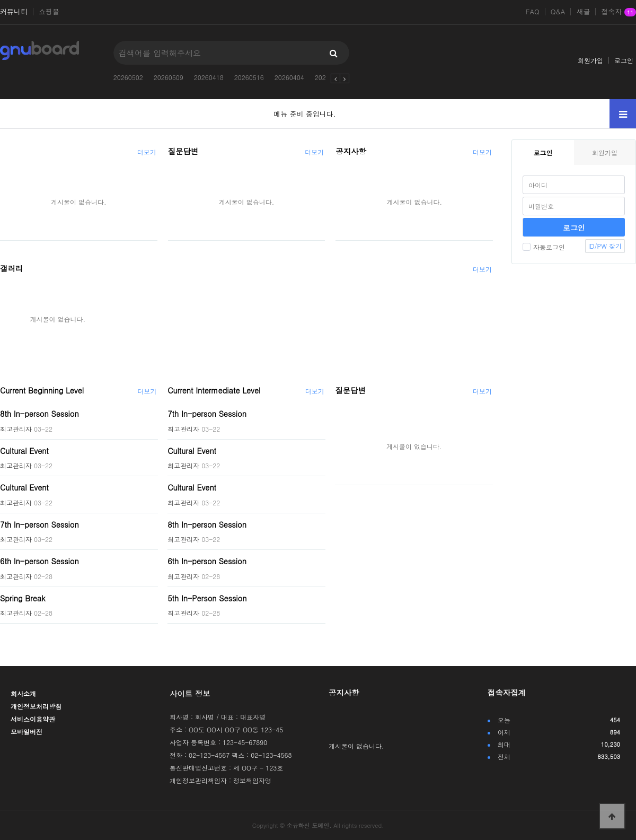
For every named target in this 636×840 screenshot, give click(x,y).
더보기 (147, 152)
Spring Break (23, 598)
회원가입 (590, 60)
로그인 (624, 60)
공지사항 (351, 151)
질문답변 (183, 151)
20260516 (249, 77)
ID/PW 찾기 (605, 246)
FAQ (533, 12)
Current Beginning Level (42, 390)
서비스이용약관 (33, 719)
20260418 (209, 77)
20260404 (289, 77)
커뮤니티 (14, 12)
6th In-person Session (39, 561)
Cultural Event (24, 450)
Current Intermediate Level (214, 390)
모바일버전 (26, 732)
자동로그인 (544, 247)
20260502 (128, 77)
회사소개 (23, 693)
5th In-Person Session (207, 598)
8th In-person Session (39, 414)
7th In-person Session (39, 524)
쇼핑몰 (49, 12)
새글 (583, 12)
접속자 (619, 12)
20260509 (169, 77)
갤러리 (11, 268)
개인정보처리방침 (36, 706)
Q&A (558, 12)
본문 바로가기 (0, 0)
